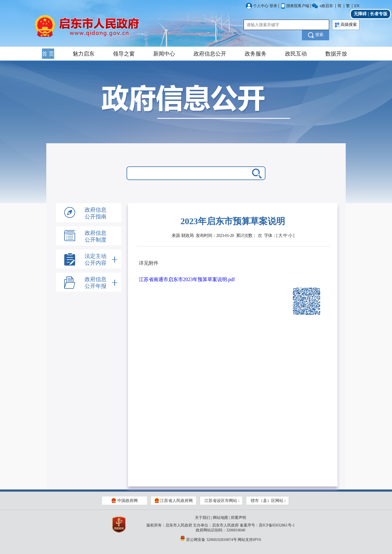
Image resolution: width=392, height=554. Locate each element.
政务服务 (256, 54)
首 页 (48, 54)
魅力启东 (84, 54)
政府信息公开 (210, 54)
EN (357, 6)
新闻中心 (164, 54)
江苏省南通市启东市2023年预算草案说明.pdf (187, 279)
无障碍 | (362, 14)
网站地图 (220, 518)
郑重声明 (238, 518)
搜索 (316, 35)
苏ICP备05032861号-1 (277, 525)
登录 (273, 6)
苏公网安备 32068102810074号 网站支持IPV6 (220, 538)
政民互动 (296, 54)
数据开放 (336, 54)
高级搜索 (346, 25)
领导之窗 (124, 54)
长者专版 (379, 14)
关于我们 (203, 518)
